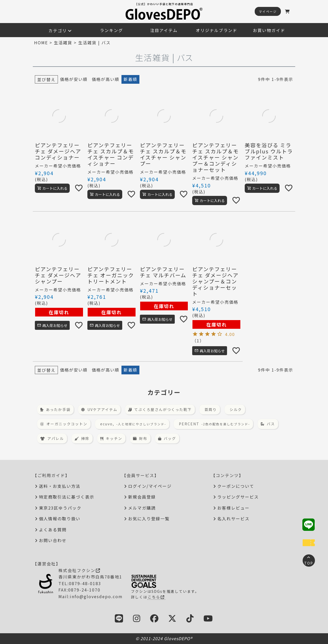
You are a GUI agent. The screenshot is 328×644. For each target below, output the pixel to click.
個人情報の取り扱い (60, 519)
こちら (156, 597)
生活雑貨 (63, 43)
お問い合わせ (53, 540)
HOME (41, 43)
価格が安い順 (74, 79)
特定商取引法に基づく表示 (67, 497)
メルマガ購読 (142, 508)
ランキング (111, 30)
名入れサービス (233, 519)
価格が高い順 (106, 79)
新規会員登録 (142, 497)
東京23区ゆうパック (60, 508)
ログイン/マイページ (150, 486)
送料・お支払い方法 (60, 486)
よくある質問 (53, 530)
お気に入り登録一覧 (149, 519)
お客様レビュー (233, 508)
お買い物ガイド (269, 30)
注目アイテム (164, 30)
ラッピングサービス (238, 497)
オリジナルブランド (217, 30)
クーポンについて (236, 486)
